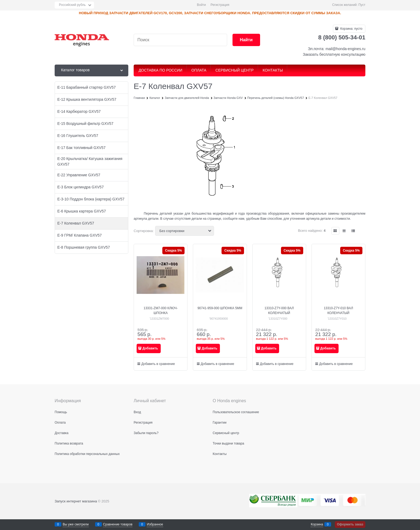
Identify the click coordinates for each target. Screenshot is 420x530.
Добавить (150, 348)
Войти (201, 5)
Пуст (362, 5)
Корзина (317, 524)
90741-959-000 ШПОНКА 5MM (220, 308)
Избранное (155, 524)
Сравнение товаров (118, 524)
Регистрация (220, 5)
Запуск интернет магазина (76, 501)
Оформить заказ (350, 524)
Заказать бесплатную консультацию (334, 54)
